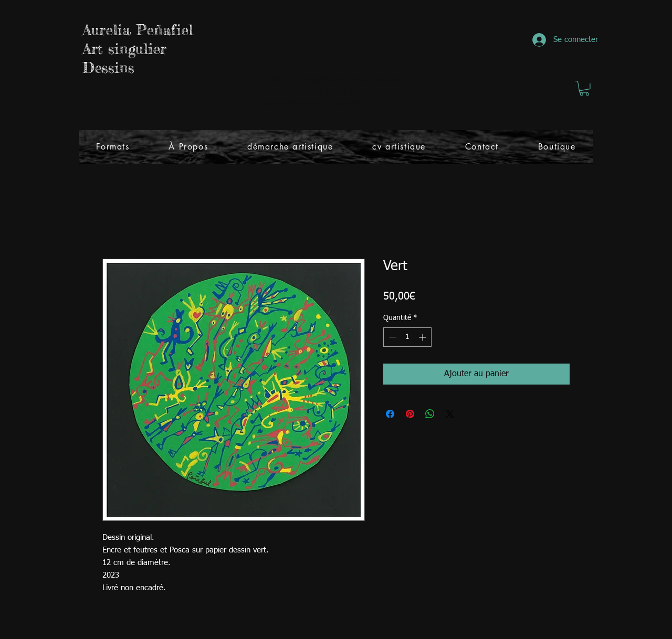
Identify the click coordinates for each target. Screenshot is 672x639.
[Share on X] (450, 414)
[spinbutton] (407, 337)
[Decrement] (391, 337)
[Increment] (423, 337)
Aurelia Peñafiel (138, 30)
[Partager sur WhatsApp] (430, 414)
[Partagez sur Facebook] (390, 414)
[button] (584, 88)
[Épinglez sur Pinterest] (410, 414)
